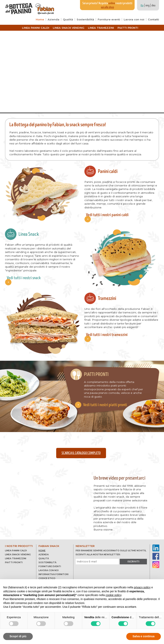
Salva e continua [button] (144, 636)
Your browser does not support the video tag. (82, 72)
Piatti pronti (128, 28)
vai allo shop (107, 7)
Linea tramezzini (101, 28)
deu (153, 5)
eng (148, 5)
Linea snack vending (69, 28)
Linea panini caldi (36, 28)
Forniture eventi (109, 19)
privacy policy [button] (142, 587)
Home (40, 19)
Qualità (68, 19)
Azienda (54, 19)
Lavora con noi (134, 19)
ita (142, 5)
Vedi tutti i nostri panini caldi (106, 210)
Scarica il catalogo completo (81, 451)
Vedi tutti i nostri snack (22, 275)
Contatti (153, 19)
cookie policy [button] (113, 595)
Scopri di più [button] (18, 636)
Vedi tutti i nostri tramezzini (105, 332)
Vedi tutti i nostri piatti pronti (106, 399)
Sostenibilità (85, 19)
